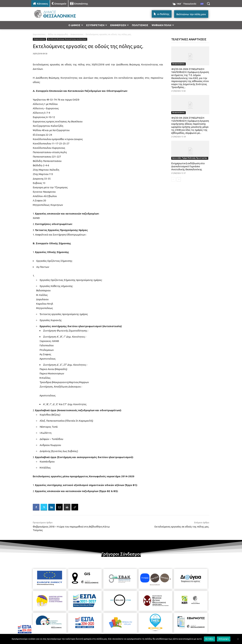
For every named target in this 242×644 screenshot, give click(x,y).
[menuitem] (202, 4)
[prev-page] (173, 179)
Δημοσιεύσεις (39, 34)
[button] (208, 4)
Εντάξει (209, 639)
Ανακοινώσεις (77, 34)
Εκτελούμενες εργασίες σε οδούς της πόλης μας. (182, 527)
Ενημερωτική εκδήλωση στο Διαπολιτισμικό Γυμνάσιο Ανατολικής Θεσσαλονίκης (188, 166)
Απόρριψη (224, 639)
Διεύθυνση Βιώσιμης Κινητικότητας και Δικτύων (67, 39)
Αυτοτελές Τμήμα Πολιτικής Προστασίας (190, 158)
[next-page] (179, 179)
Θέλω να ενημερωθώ (58, 34)
